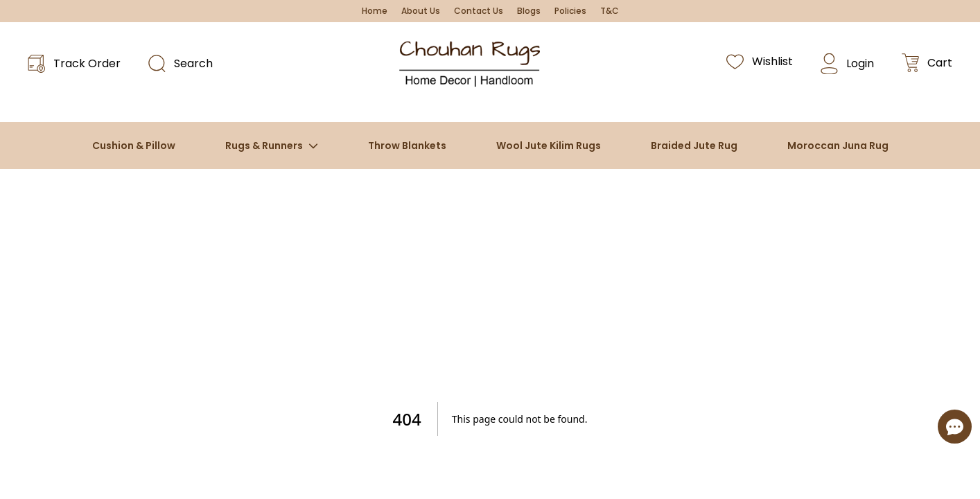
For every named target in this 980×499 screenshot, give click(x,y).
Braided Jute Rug (694, 146)
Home (375, 11)
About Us (421, 11)
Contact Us (479, 11)
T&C (610, 11)
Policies (570, 11)
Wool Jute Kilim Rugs (549, 146)
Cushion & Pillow (134, 146)
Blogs (529, 11)
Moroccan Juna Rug (838, 146)
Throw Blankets (407, 146)
